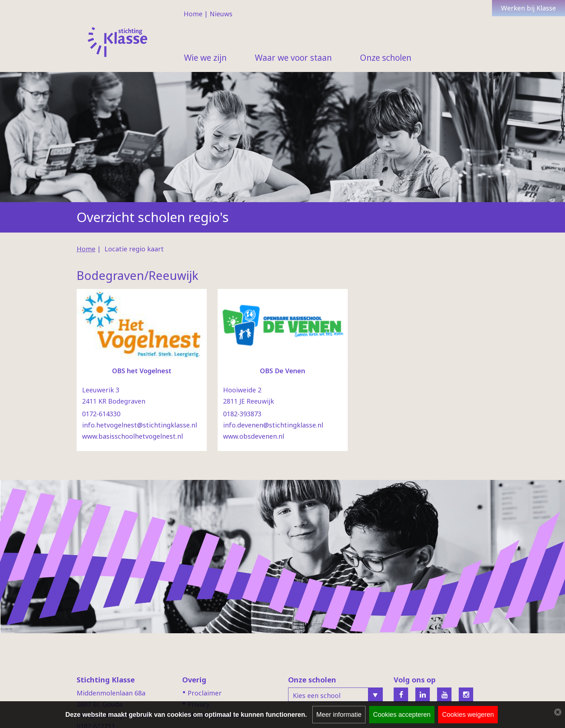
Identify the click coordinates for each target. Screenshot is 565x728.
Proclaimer (205, 693)
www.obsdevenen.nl (254, 436)
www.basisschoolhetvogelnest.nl (132, 436)
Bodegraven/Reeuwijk (138, 275)
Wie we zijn (205, 58)
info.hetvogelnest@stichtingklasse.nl (140, 425)
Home (193, 14)
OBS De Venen (282, 371)
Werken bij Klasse (528, 8)
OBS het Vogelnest (142, 371)
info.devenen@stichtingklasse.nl (273, 425)
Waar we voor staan (293, 58)
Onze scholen (386, 58)
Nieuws (221, 14)
